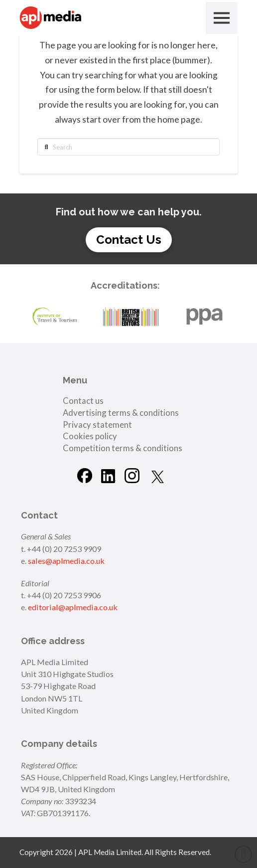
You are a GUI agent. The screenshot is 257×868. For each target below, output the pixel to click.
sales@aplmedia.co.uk (66, 561)
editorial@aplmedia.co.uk (73, 607)
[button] (222, 18)
